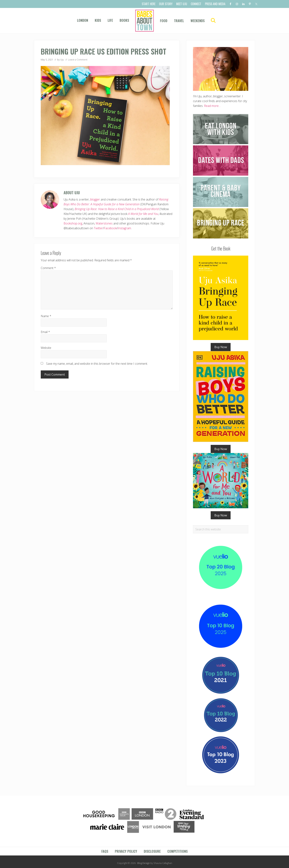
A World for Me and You (143, 214)
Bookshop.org (73, 223)
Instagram (124, 228)
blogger (95, 199)
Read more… (212, 106)
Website (46, 348)
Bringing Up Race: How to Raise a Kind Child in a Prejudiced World (117, 209)
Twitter (98, 228)
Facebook (110, 228)
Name (46, 316)
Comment (48, 268)
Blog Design (144, 863)
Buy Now (221, 347)
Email (45, 332)
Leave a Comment (78, 60)
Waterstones (104, 223)
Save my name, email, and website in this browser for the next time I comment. (97, 364)
